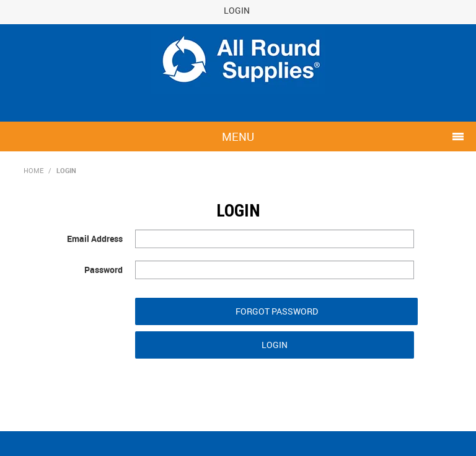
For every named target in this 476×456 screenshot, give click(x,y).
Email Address (95, 239)
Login (237, 10)
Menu (238, 136)
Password (104, 270)
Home (33, 170)
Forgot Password (277, 311)
